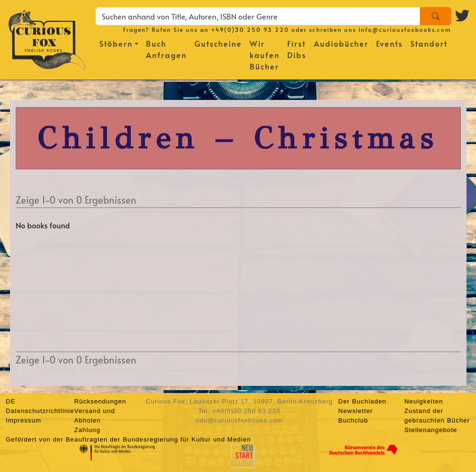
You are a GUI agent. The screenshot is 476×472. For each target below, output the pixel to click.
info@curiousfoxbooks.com (405, 29)
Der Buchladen (362, 401)
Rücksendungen (100, 401)
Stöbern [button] (116, 43)
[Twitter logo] (463, 15)
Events (389, 43)
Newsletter (355, 411)
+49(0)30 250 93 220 (250, 29)
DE (11, 401)
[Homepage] (47, 38)
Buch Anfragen (166, 49)
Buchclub (353, 420)
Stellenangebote (431, 430)
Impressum (24, 420)
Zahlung (87, 430)
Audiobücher (341, 43)
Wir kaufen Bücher (265, 55)
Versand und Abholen (95, 416)
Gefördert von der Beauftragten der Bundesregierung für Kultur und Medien (128, 439)
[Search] (436, 16)
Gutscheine (218, 43)
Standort (429, 43)
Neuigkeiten (423, 401)
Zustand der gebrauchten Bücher (437, 416)
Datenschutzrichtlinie (40, 411)
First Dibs (297, 49)
